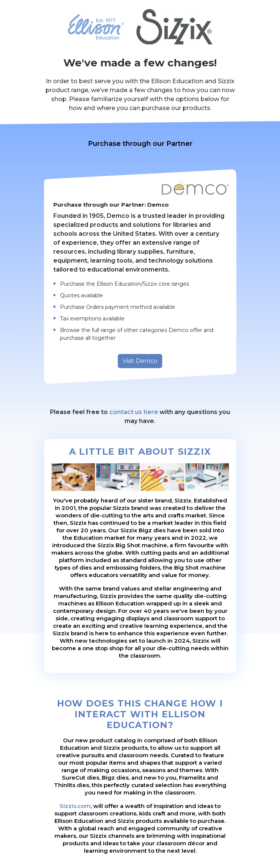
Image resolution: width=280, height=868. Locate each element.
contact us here (134, 412)
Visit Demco (140, 361)
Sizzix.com (75, 806)
